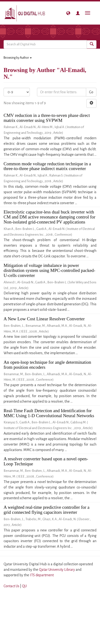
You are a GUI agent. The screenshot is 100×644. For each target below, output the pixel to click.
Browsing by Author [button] (18, 58)
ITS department (42, 575)
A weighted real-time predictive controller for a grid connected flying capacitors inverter (47, 510)
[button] (68, 13)
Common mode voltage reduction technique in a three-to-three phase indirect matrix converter (47, 166)
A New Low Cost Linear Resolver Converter (44, 319)
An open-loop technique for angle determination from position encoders (47, 365)
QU (24, 586)
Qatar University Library (57, 570)
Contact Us (11, 586)
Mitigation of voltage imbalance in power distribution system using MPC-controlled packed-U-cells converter (49, 270)
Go (91, 92)
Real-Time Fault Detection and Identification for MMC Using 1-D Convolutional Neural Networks (49, 413)
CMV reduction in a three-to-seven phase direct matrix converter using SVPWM (47, 118)
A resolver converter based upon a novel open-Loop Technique (46, 461)
